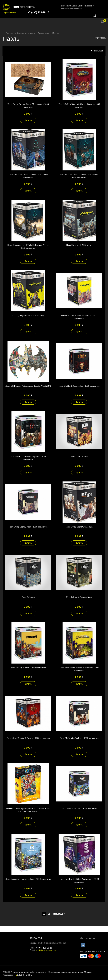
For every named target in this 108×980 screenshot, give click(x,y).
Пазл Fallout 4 (28, 597)
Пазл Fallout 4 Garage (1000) (79, 597)
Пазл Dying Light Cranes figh (79, 527)
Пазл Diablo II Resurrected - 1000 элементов (79, 386)
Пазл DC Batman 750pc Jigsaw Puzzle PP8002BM (28, 386)
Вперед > (59, 914)
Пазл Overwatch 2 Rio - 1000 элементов (79, 809)
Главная (9, 33)
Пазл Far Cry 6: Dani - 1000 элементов (28, 668)
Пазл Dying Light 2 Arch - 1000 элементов (28, 527)
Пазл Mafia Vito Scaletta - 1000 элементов (79, 738)
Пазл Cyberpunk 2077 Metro (79, 245)
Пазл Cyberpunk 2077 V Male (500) (28, 315)
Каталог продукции (26, 33)
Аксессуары (43, 33)
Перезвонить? (9, 12)
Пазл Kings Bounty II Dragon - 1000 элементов (28, 738)
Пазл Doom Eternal (79, 456)
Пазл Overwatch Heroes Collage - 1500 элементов (28, 879)
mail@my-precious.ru (46, 950)
